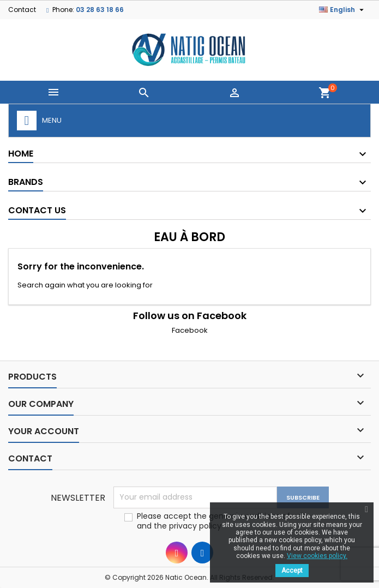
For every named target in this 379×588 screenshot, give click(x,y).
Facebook (190, 330)
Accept (292, 571)
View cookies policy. (317, 556)
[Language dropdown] (343, 10)
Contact (22, 10)
